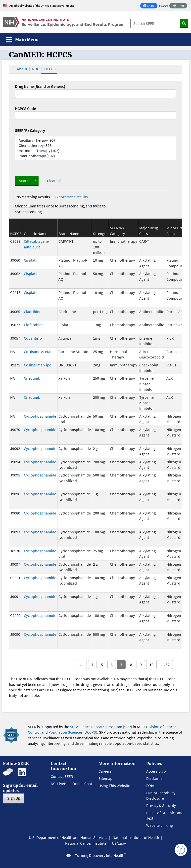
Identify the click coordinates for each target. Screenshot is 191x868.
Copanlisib (33, 338)
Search (25, 181)
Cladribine (33, 312)
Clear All (54, 181)
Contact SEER (62, 776)
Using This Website (114, 786)
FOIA (150, 786)
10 (151, 665)
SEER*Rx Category (30, 130)
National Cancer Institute (86, 843)
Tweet (163, 6)
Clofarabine (34, 325)
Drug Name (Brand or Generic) (40, 86)
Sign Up (14, 798)
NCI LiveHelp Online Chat (71, 784)
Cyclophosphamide (40, 416)
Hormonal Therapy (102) (95, 151)
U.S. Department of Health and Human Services (68, 837)
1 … (80, 665)
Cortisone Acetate (39, 352)
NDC (36, 69)
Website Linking (160, 825)
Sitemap (105, 778)
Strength (100, 234)
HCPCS (50, 69)
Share (150, 6)
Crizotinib (32, 378)
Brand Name (69, 234)
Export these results (71, 197)
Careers (105, 771)
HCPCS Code (25, 109)
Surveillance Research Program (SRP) (101, 727)
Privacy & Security (161, 805)
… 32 (165, 665)
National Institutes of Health (136, 837)
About (22, 69)
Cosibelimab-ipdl (38, 365)
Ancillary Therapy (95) (95, 140)
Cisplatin (31, 260)
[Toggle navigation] (22, 40)
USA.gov (119, 843)
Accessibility (156, 771)
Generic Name (36, 234)
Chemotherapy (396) (95, 145)
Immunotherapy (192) (95, 156)
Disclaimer (155, 778)
